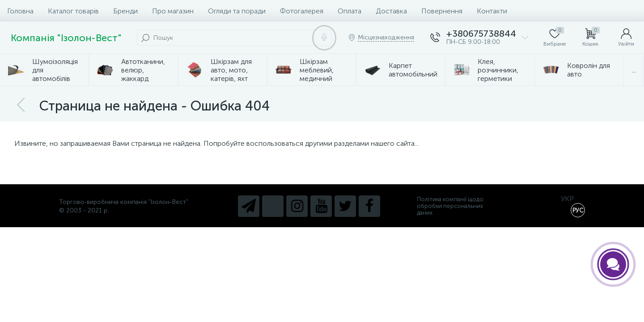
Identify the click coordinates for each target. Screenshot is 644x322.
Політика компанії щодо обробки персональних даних (450, 206)
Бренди (125, 11)
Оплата (350, 11)
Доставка (391, 11)
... (634, 70)
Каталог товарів (73, 11)
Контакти (492, 11)
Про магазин (173, 11)
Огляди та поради (237, 11)
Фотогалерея (302, 11)
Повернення (442, 11)
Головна (20, 11)
